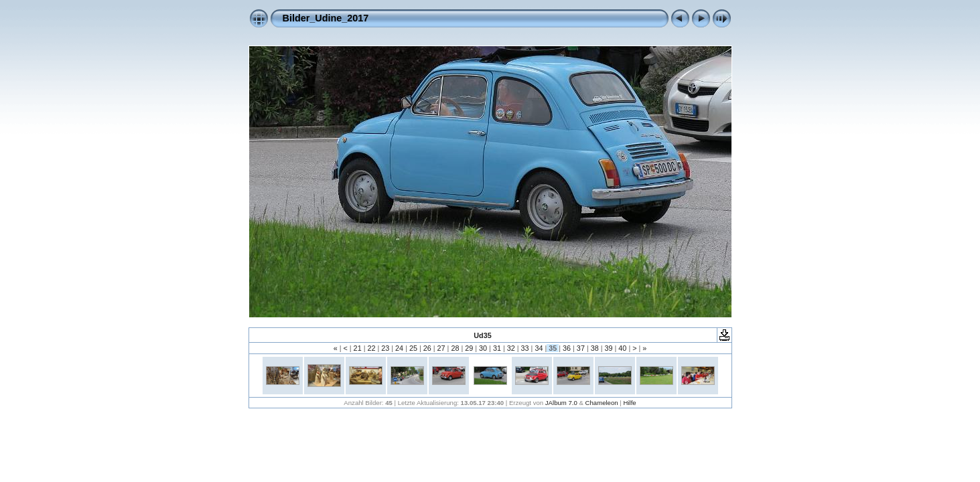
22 (371, 348)
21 (358, 348)
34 (539, 348)
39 (609, 348)
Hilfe (629, 403)
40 (622, 348)
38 (595, 348)
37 (581, 348)
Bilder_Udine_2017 (326, 18)
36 (567, 348)
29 (469, 348)
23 (385, 348)
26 (427, 348)
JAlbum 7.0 (561, 403)
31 (497, 348)
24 (399, 348)
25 (413, 348)
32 (511, 348)
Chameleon (602, 403)
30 (483, 348)
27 (441, 348)
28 (455, 348)
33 (525, 348)
